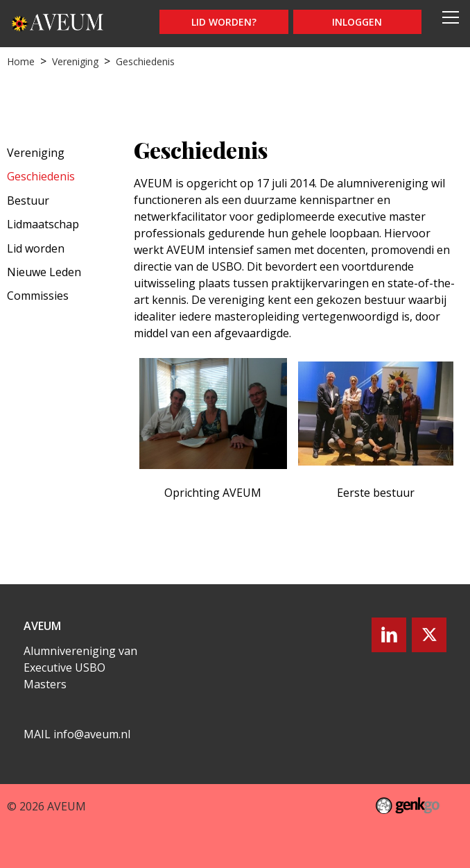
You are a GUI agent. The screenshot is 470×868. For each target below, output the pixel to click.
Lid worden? (224, 22)
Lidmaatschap (43, 224)
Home (21, 61)
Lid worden (36, 248)
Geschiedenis (145, 61)
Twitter (429, 635)
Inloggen (357, 22)
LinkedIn (389, 635)
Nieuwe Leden (44, 272)
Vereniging (75, 61)
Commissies (38, 296)
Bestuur (28, 201)
